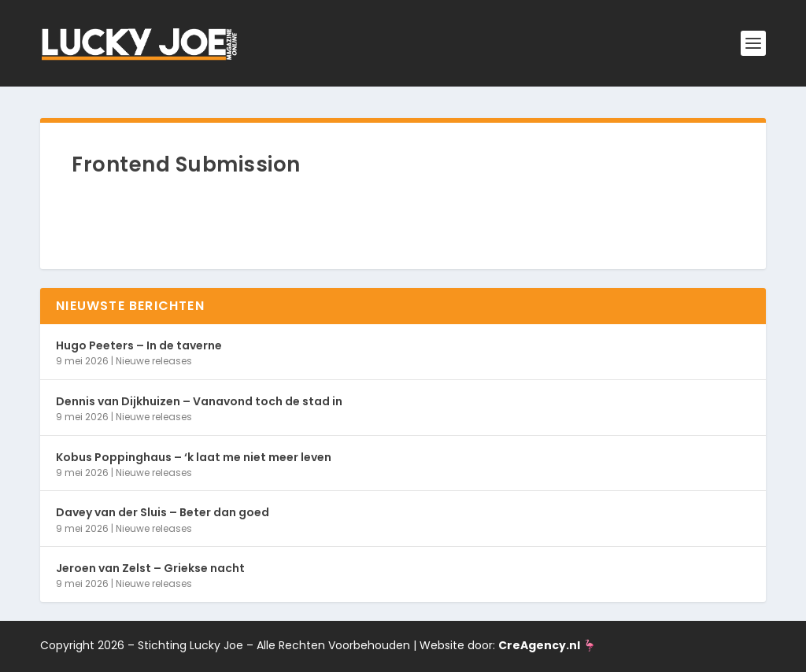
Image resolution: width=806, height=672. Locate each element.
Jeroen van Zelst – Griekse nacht (150, 568)
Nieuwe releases (154, 361)
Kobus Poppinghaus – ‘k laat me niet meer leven (194, 457)
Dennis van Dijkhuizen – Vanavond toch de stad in (199, 401)
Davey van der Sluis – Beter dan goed (163, 512)
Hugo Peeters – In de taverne (139, 345)
